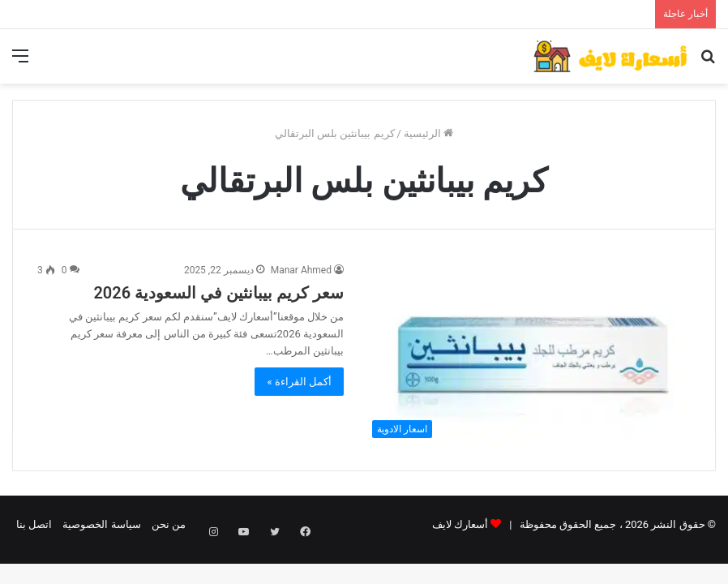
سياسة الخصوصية (101, 524)
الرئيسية (428, 133)
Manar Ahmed (301, 270)
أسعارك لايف (460, 524)
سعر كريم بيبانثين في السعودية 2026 (218, 293)
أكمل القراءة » (299, 382)
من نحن (169, 524)
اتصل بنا (34, 524)
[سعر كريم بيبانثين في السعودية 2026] (527, 354)
